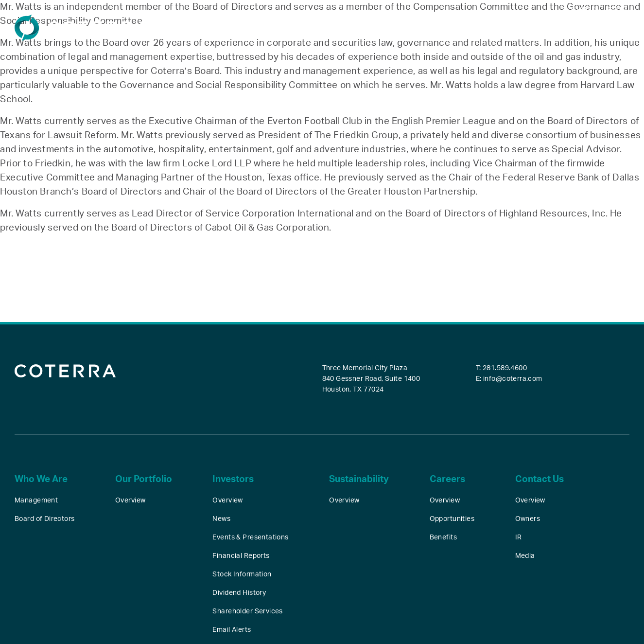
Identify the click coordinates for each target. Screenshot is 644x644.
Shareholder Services (247, 611)
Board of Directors (45, 519)
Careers (551, 31)
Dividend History (239, 593)
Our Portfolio (362, 31)
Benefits (443, 537)
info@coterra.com (513, 379)
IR (519, 537)
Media (525, 556)
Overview (130, 501)
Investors (425, 31)
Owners (528, 519)
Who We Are (293, 31)
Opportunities (452, 519)
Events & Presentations (250, 537)
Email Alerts (232, 630)
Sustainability (489, 31)
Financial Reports (241, 556)
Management (36, 501)
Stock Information (242, 574)
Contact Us (608, 31)
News (221, 519)
